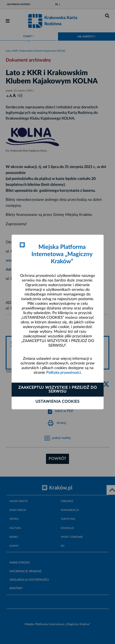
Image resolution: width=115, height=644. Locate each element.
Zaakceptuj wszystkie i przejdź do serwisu (58, 390)
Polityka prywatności (64, 373)
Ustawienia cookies (57, 402)
